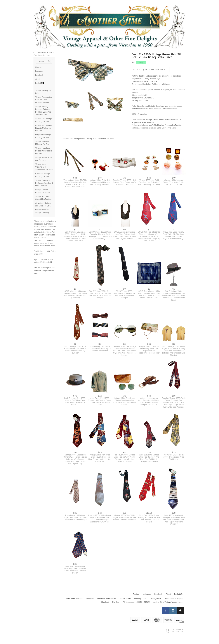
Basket (38, 83)
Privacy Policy (156, 599)
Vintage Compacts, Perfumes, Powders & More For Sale (44, 183)
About (38, 79)
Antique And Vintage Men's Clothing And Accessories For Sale (157, 125)
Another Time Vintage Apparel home (168, 602)
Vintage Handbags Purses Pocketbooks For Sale (44, 151)
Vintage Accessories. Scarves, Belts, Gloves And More (44, 100)
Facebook (39, 75)
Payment (90, 599)
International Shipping (174, 599)
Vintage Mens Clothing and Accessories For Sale (44, 167)
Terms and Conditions (74, 599)
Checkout (105, 602)
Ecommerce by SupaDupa (178, 630)
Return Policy (125, 599)
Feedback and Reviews (107, 599)
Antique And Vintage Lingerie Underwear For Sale (44, 128)
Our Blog (116, 602)
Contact (38, 67)
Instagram (39, 71)
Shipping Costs (140, 599)
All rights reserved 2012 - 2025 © (136, 602)
